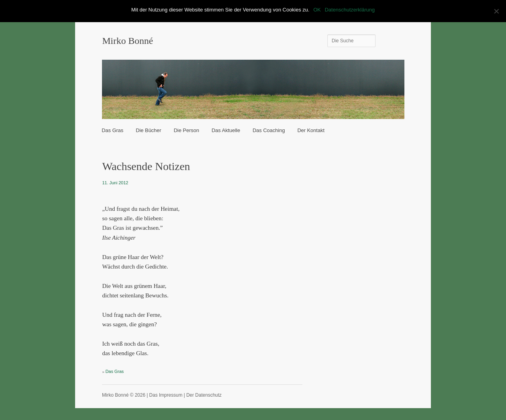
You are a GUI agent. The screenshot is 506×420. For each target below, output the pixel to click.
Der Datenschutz (204, 395)
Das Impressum (166, 395)
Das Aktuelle (226, 130)
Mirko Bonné (127, 41)
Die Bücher (149, 130)
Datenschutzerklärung (349, 10)
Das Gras (112, 130)
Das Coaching (269, 130)
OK (317, 10)
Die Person (186, 130)
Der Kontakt (311, 130)
